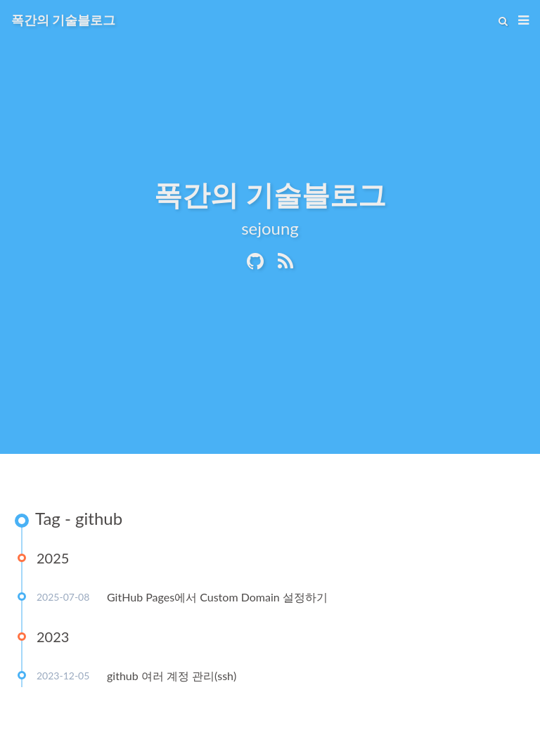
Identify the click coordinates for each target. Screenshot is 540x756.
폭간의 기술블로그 (63, 20)
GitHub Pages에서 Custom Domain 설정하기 (217, 597)
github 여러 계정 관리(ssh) (172, 676)
